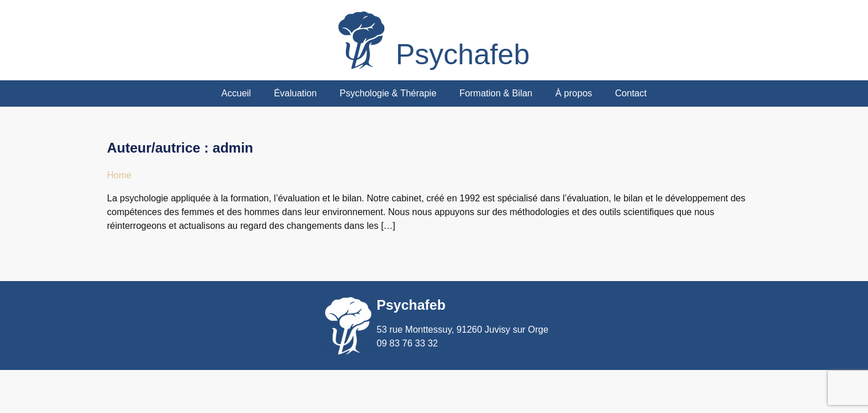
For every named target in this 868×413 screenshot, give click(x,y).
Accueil (236, 93)
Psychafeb (463, 54)
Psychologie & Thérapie (388, 93)
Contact (631, 93)
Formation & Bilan (496, 93)
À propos (574, 93)
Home (120, 175)
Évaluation (295, 93)
